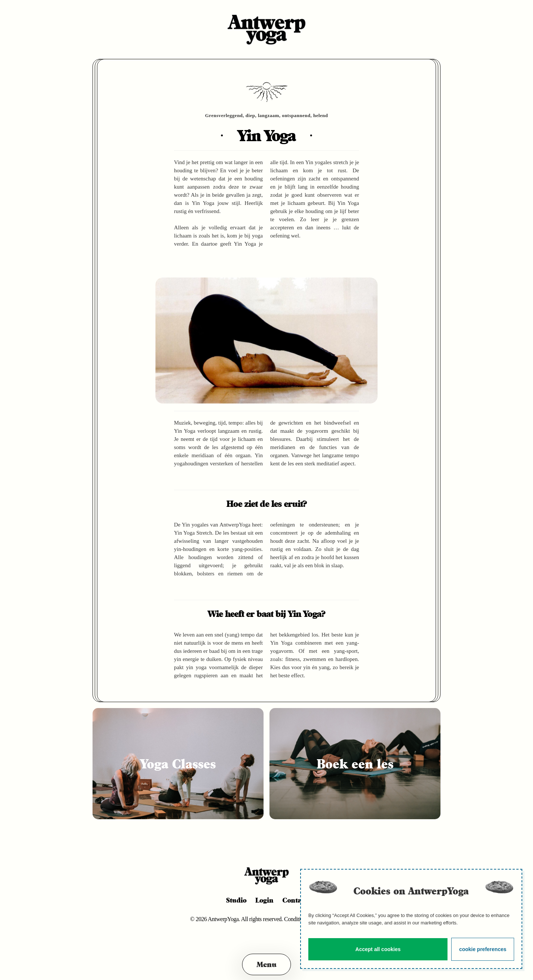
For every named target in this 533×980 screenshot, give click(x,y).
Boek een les (355, 764)
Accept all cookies (378, 949)
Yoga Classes (178, 764)
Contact (295, 900)
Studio (236, 900)
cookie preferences (483, 949)
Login (264, 900)
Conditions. (298, 919)
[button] (266, 964)
